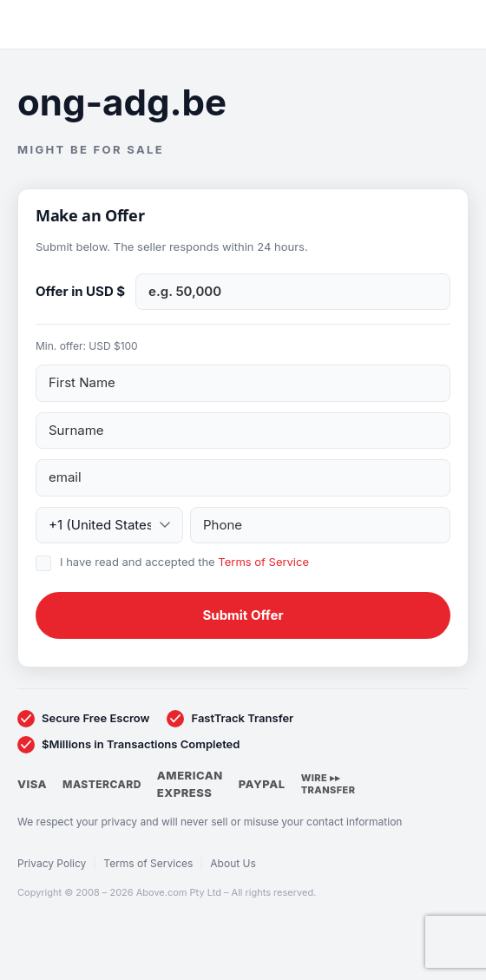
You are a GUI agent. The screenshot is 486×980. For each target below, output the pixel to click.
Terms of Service (263, 562)
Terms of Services (148, 863)
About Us (233, 863)
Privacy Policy (52, 863)
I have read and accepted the (184, 562)
